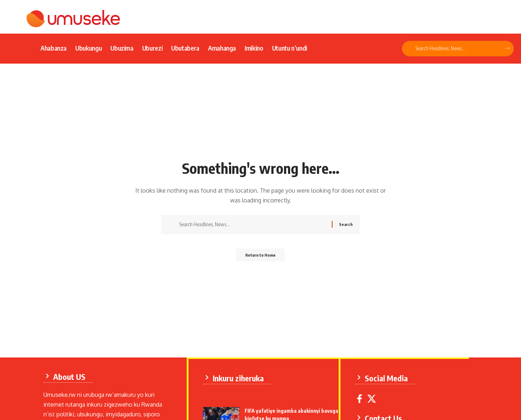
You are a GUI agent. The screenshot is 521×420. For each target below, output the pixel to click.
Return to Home (261, 257)
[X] (373, 397)
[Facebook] (361, 397)
